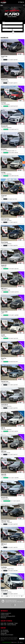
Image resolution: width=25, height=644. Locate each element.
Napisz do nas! (9, 642)
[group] (12, 14)
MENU (2, 5)
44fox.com (20, 642)
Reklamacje (3, 618)
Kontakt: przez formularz (7, 635)
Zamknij (22, 639)
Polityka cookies (5, 615)
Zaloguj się (21, 2)
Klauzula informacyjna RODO (8, 616)
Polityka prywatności (6, 613)
